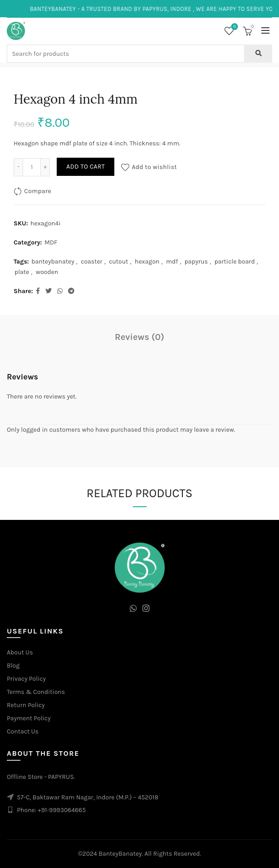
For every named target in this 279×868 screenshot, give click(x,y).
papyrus (196, 262)
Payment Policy (29, 718)
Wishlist (234, 27)
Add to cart (86, 167)
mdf (172, 262)
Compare (38, 191)
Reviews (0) (139, 337)
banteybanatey (53, 262)
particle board (235, 262)
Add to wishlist (154, 167)
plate (22, 272)
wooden (47, 272)
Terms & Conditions (36, 692)
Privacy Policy (26, 679)
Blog (13, 666)
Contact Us (23, 731)
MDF (51, 242)
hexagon (147, 262)
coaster (91, 262)
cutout (118, 262)
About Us (20, 652)
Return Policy (26, 705)
